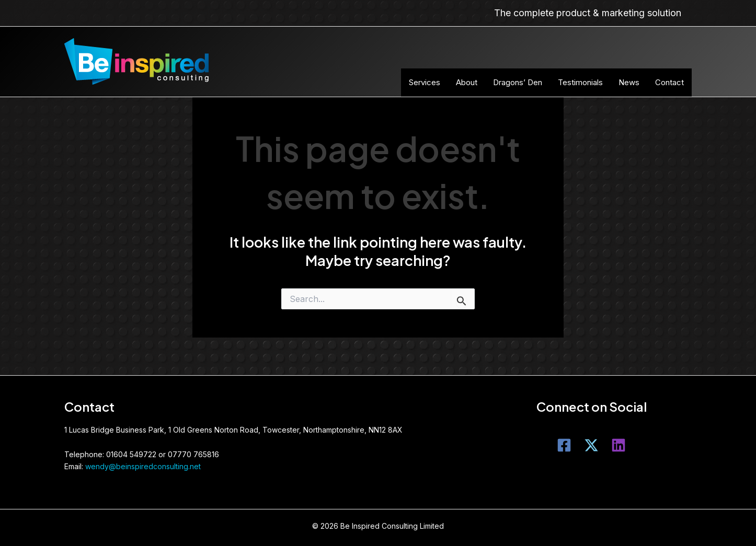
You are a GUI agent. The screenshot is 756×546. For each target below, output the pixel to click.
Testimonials (580, 82)
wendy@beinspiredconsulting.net (143, 466)
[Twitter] (591, 445)
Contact (669, 82)
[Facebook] (564, 445)
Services (425, 82)
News (629, 82)
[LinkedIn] (618, 445)
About (467, 82)
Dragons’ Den (518, 82)
